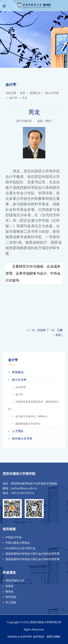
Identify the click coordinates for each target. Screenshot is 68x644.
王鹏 (60, 330)
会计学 (13, 98)
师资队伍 (35, 93)
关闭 (58, 335)
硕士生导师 (52, 93)
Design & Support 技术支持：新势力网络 (34, 637)
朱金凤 (41, 330)
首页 (22, 93)
